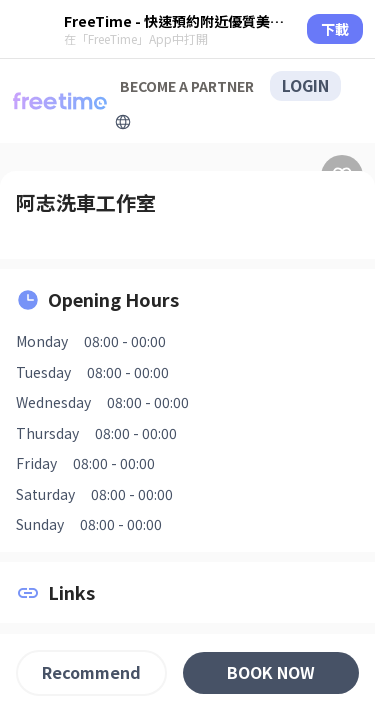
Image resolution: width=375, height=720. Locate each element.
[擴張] (123, 122)
